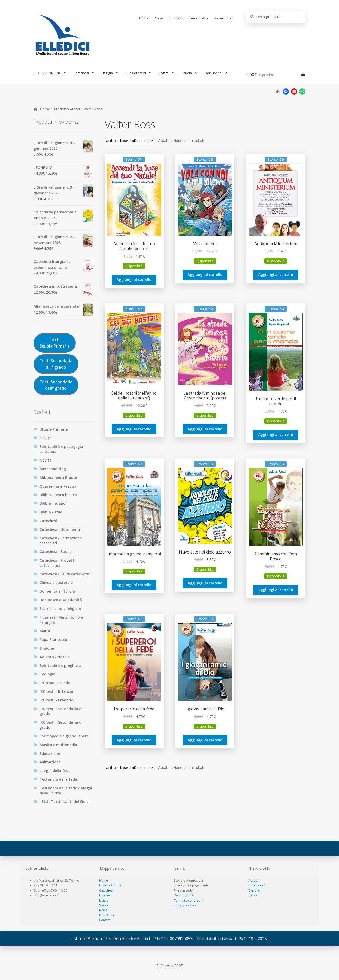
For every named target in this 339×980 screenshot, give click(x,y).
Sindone (47, 648)
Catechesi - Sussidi (56, 552)
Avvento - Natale (55, 657)
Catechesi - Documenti (60, 529)
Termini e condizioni (189, 900)
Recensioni (223, 18)
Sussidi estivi (136, 73)
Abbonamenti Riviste (58, 477)
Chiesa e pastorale (56, 583)
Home (144, 18)
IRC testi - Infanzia (56, 691)
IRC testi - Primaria (57, 700)
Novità (46, 460)
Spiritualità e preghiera (60, 666)
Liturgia (107, 73)
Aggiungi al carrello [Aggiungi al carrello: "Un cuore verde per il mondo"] (276, 435)
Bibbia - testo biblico (58, 495)
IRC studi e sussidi (56, 683)
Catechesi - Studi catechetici (65, 574)
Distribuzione (184, 895)
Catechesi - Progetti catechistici (57, 563)
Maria (45, 631)
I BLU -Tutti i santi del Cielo (64, 802)
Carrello (254, 890)
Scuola (187, 73)
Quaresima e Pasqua (58, 486)
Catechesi (81, 73)
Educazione (50, 753)
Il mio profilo (198, 18)
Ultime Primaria (54, 429)
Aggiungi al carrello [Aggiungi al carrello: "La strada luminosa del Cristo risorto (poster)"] (205, 429)
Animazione (50, 762)
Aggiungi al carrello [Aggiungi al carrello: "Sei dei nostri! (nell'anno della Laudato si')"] (134, 429)
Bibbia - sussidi (53, 503)
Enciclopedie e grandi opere (64, 736)
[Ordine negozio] (129, 141)
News (159, 18)
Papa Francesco (53, 639)
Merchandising (53, 469)
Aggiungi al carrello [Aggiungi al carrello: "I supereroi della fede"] (134, 740)
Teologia (47, 674)
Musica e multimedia (58, 745)
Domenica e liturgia (57, 591)
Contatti (176, 18)
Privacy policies (185, 905)
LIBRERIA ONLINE (47, 73)
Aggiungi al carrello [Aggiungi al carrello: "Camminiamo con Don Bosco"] (276, 590)
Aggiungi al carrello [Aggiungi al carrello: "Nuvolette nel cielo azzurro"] (205, 583)
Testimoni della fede (58, 779)
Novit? (45, 438)
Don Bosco (213, 73)
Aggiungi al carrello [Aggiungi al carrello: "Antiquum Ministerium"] (276, 275)
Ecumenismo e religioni (60, 609)
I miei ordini (257, 885)
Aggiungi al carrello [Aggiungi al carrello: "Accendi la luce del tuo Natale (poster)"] (134, 279)
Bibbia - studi (52, 512)
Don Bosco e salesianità (61, 600)
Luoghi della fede (55, 771)
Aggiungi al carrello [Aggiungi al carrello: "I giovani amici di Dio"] (205, 740)
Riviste (164, 73)
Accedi (253, 880)
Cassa (253, 895)
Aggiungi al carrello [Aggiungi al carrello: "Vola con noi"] (205, 275)
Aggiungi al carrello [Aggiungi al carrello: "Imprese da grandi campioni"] (134, 585)
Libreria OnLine (110, 885)
